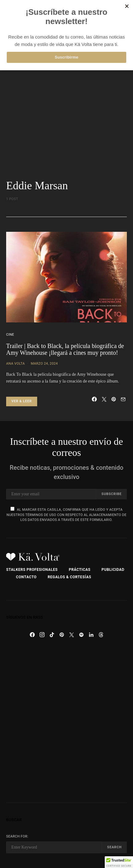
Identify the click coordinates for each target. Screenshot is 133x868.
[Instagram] (42, 635)
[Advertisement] (66, 110)
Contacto (26, 577)
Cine (10, 335)
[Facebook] (32, 635)
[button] (119, 862)
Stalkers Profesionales (32, 570)
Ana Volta (16, 364)
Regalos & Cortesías (69, 577)
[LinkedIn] (91, 635)
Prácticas (80, 570)
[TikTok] (52, 635)
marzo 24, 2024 (44, 364)
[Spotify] (81, 635)
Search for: (17, 836)
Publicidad (113, 570)
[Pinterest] (62, 635)
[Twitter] (72, 635)
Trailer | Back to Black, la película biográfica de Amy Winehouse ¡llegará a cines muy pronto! (65, 349)
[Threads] (101, 635)
